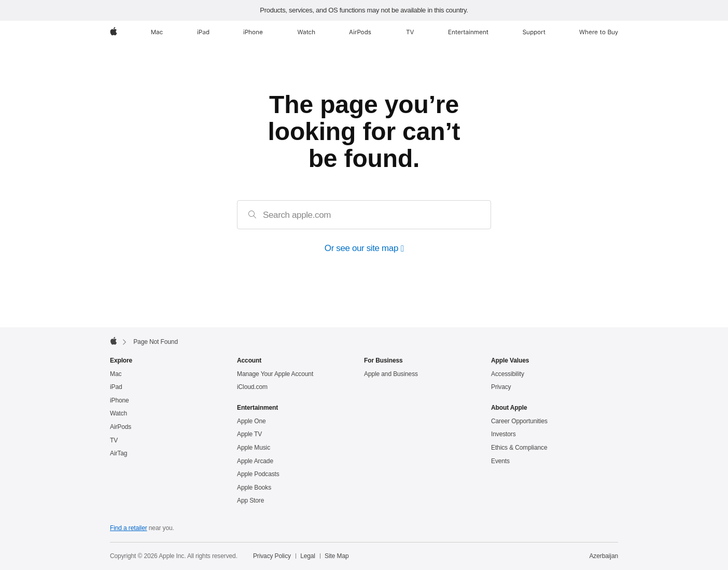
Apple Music (254, 448)
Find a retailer (129, 528)
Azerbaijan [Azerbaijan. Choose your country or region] (604, 556)
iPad (116, 387)
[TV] (410, 32)
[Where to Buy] (599, 32)
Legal (308, 556)
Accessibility (508, 374)
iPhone (120, 400)
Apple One (251, 421)
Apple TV (249, 434)
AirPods (121, 427)
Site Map (337, 556)
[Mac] (157, 32)
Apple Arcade (255, 461)
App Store (250, 501)
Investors (503, 434)
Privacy (501, 387)
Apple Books (254, 488)
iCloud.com (252, 387)
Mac (116, 374)
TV (114, 440)
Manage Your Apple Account (275, 374)
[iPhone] (253, 32)
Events (500, 461)
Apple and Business (391, 374)
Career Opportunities (519, 421)
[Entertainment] (468, 32)
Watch (118, 413)
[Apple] (114, 32)
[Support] (534, 32)
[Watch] (306, 32)
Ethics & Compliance (519, 448)
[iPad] (203, 32)
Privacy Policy (272, 556)
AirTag (118, 453)
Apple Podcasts (258, 474)
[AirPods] (360, 32)
